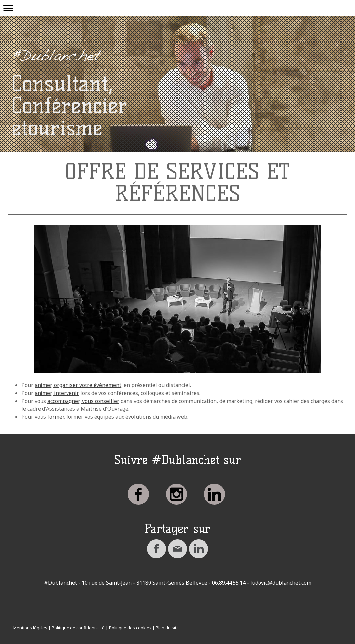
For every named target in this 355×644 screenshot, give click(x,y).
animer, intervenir (57, 393)
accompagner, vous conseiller (83, 401)
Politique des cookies (130, 628)
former (55, 417)
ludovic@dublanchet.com (281, 583)
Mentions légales (30, 628)
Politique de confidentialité (78, 628)
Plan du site (167, 628)
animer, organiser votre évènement (78, 385)
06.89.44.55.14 (229, 583)
